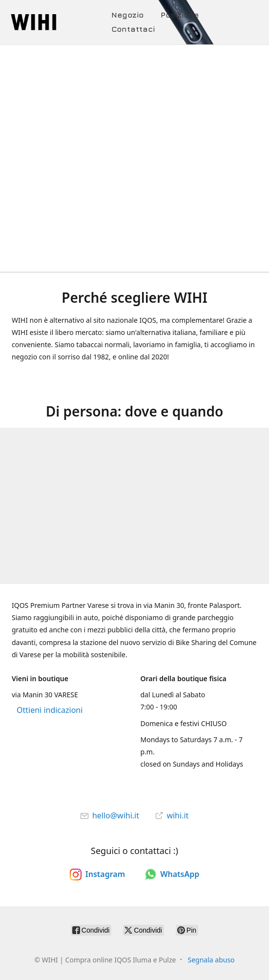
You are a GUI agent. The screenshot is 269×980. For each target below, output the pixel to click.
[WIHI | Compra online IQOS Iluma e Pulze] (60, 22)
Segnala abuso (211, 960)
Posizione (180, 15)
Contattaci (133, 29)
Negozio (127, 15)
